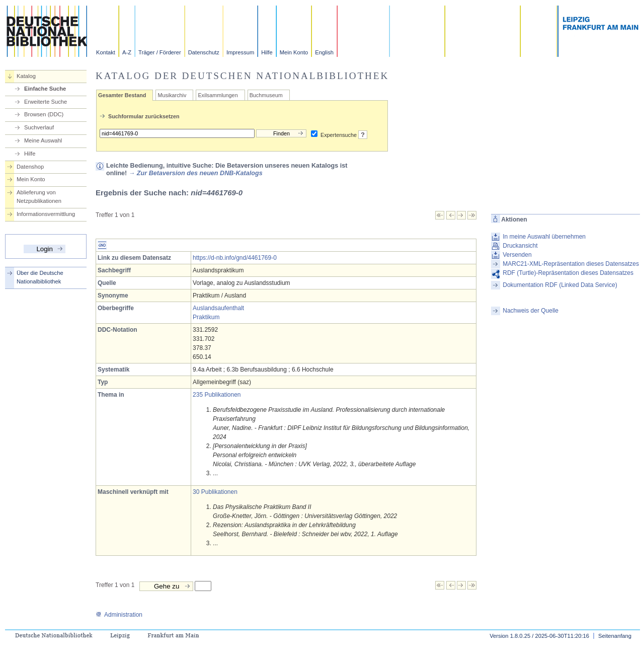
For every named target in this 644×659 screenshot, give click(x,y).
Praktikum (206, 317)
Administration (119, 615)
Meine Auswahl (43, 140)
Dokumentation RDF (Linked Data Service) (560, 285)
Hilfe (267, 52)
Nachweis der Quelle (531, 311)
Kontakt (106, 52)
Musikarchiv (172, 95)
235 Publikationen (217, 395)
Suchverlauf (39, 127)
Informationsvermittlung (46, 214)
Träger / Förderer (160, 52)
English (324, 52)
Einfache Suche (45, 89)
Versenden (517, 255)
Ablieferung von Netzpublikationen (39, 197)
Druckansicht (520, 246)
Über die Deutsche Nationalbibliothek (40, 277)
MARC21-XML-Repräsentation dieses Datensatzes (571, 264)
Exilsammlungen (218, 95)
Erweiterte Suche (46, 102)
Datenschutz (204, 52)
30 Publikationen (215, 492)
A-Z (127, 52)
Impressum (240, 52)
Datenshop (30, 167)
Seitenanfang (615, 636)
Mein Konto (294, 52)
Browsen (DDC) (44, 114)
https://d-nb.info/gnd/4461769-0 (235, 258)
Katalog (26, 76)
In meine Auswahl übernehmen (544, 237)
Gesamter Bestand (122, 95)
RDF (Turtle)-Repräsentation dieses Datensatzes (568, 273)
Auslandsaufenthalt (218, 308)
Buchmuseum (266, 95)
